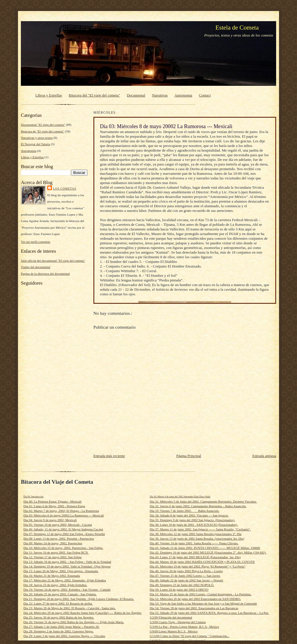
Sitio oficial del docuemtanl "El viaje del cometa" (53, 261)
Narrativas (160, 95)
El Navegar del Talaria (35, 144)
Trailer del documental (36, 267)
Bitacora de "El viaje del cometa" (42, 131)
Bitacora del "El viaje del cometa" (94, 95)
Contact (205, 95)
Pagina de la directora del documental (45, 274)
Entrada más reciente (109, 456)
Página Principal (189, 456)
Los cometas (65, 189)
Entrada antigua (264, 456)
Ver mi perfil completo (36, 242)
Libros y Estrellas (49, 95)
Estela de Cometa (237, 28)
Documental (136, 95)
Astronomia (183, 95)
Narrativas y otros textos (37, 138)
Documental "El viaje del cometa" (43, 125)
